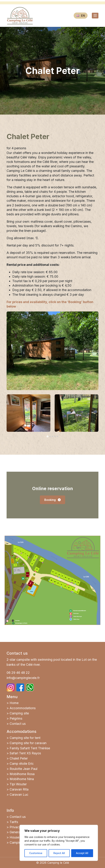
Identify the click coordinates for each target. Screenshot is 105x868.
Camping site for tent (25, 738)
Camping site (19, 713)
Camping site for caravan (28, 743)
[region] (59, 843)
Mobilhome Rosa (22, 774)
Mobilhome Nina (22, 779)
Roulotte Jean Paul (23, 769)
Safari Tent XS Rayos (25, 753)
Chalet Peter (19, 758)
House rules (18, 837)
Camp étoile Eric (22, 764)
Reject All (59, 853)
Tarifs (14, 822)
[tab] (47, 436)
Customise (36, 853)
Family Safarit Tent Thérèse (30, 748)
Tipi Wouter (18, 784)
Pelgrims (16, 718)
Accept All (82, 853)
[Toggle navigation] (95, 16)
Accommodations (23, 708)
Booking (52, 500)
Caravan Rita (19, 789)
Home (14, 703)
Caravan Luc (19, 795)
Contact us (18, 724)
